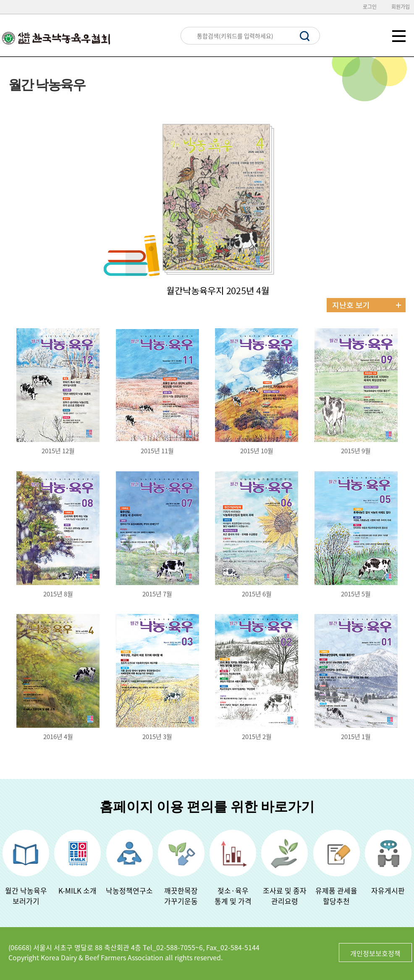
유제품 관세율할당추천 (336, 896)
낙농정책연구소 (129, 890)
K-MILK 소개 (77, 890)
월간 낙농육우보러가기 (26, 896)
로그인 (370, 7)
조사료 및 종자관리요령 (285, 896)
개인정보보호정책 (375, 953)
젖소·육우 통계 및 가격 (233, 896)
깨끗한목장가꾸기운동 (181, 896)
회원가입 (401, 7)
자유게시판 (388, 890)
